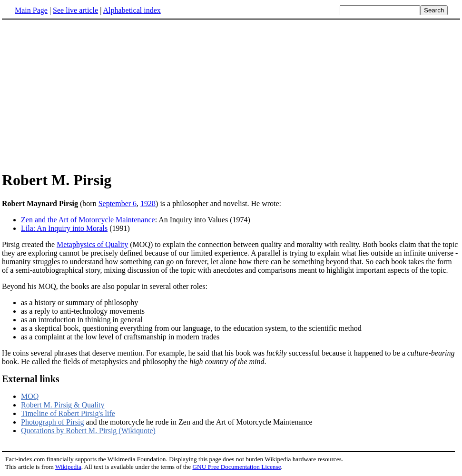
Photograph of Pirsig (52, 422)
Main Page (31, 10)
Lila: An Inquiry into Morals (64, 228)
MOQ (30, 396)
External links (31, 379)
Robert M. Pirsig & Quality (63, 405)
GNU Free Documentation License (236, 467)
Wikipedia (68, 467)
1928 (148, 203)
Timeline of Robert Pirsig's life (68, 413)
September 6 (118, 203)
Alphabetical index (132, 10)
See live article (75, 10)
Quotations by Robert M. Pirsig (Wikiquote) (88, 431)
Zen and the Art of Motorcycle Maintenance (88, 220)
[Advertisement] (82, 95)
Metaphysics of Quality (92, 244)
